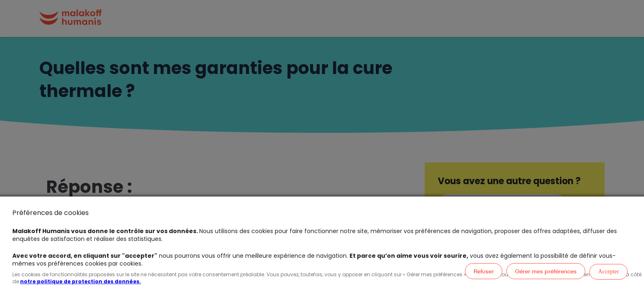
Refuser (484, 271)
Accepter (608, 272)
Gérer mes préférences (546, 271)
